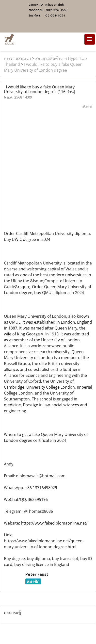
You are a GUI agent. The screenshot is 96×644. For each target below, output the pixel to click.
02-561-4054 (55, 16)
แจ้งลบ (86, 107)
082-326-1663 (57, 10)
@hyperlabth (55, 5)
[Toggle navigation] (90, 39)
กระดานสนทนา (17, 58)
